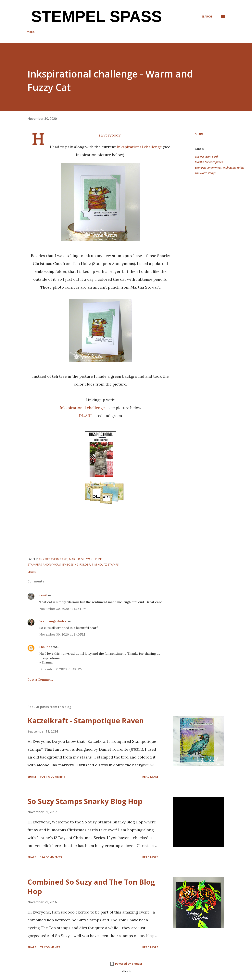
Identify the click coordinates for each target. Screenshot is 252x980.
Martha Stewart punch (209, 162)
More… (176, 32)
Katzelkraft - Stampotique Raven (86, 721)
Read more (150, 777)
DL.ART (86, 416)
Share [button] (199, 134)
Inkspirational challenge (140, 147)
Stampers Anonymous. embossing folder (220, 167)
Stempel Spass (94, 16)
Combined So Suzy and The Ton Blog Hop (91, 887)
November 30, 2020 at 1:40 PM (62, 634)
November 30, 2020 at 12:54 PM (63, 609)
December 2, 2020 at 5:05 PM (61, 669)
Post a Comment (40, 679)
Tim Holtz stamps (206, 173)
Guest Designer (85, 32)
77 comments (50, 947)
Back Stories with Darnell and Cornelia (133, 32)
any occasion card (206, 156)
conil (43, 595)
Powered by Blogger (126, 964)
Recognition (55, 32)
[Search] (207, 17)
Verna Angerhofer (53, 621)
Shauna (45, 647)
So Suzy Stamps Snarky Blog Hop (85, 801)
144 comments (51, 857)
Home (31, 32)
